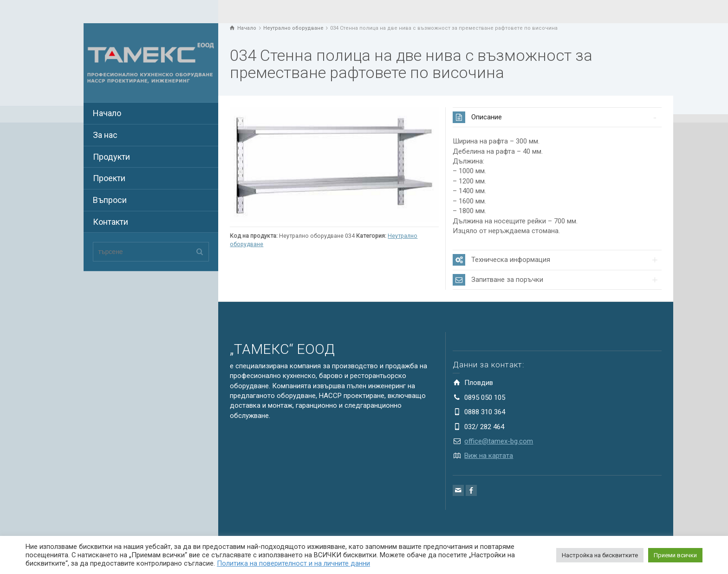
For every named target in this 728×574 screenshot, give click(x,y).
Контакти (110, 222)
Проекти (109, 178)
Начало (107, 113)
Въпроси (110, 200)
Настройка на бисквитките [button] (600, 555)
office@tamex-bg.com (499, 441)
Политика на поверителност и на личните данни (293, 563)
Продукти (111, 157)
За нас (105, 135)
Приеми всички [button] (675, 555)
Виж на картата (489, 456)
